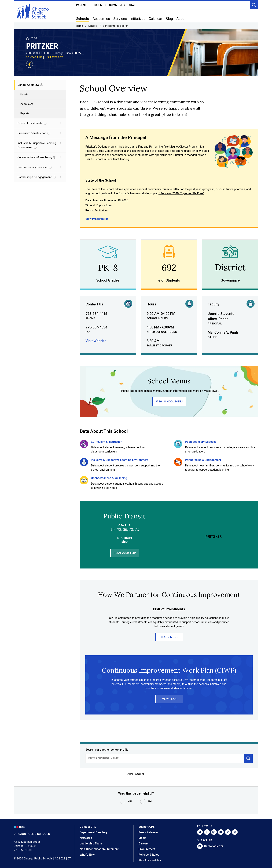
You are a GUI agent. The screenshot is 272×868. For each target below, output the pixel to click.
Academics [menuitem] (101, 19)
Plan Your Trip (125, 553)
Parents (82, 5)
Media (142, 838)
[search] (165, 758)
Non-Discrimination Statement (99, 849)
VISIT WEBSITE (54, 57)
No (150, 802)
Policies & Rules (149, 855)
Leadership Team (91, 843)
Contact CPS (88, 827)
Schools (93, 26)
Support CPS (147, 827)
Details (24, 95)
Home (80, 26)
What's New (87, 855)
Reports (25, 113)
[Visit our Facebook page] (30, 64)
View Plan (169, 699)
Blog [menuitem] (169, 19)
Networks (86, 838)
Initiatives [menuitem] (138, 19)
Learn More (170, 637)
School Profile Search (116, 26)
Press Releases (148, 832)
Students (99, 5)
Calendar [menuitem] (155, 19)
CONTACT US (34, 57)
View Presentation (97, 219)
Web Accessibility (150, 860)
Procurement (147, 849)
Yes (130, 802)
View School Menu (169, 402)
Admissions (27, 104)
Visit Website (96, 341)
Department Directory (94, 832)
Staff (133, 5)
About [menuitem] (181, 19)
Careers (144, 843)
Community (117, 5)
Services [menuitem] (120, 19)
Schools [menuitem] (83, 19)
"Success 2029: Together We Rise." (182, 193)
